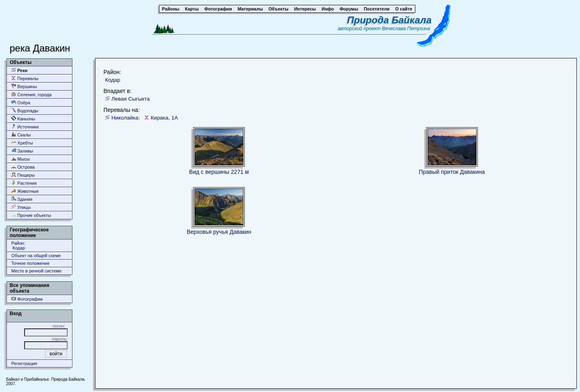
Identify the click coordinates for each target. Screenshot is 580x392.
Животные (25, 191)
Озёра (21, 102)
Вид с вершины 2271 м (219, 172)
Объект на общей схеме (36, 256)
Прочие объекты (31, 215)
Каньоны (23, 119)
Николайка (125, 118)
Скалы (21, 135)
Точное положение (30, 263)
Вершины (24, 86)
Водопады (25, 110)
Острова (23, 167)
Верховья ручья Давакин (219, 232)
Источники (25, 127)
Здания (22, 199)
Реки (20, 70)
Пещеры (23, 175)
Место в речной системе (36, 271)
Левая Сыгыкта (131, 99)
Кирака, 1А (164, 118)
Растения (24, 183)
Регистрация (24, 363)
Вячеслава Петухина (406, 29)
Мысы (21, 159)
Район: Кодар (18, 246)
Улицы (21, 207)
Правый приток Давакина (452, 172)
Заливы (22, 151)
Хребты (22, 143)
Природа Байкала (389, 20)
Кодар (113, 80)
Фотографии (27, 299)
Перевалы (25, 78)
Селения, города (31, 94)
